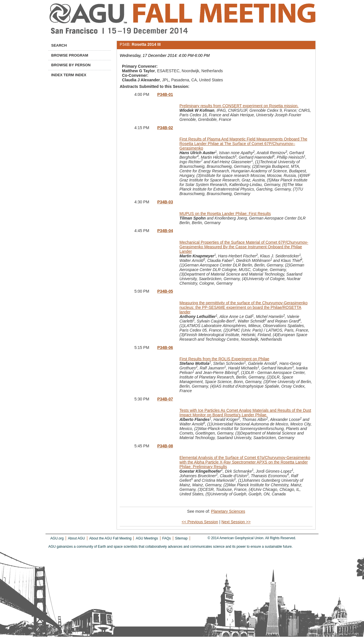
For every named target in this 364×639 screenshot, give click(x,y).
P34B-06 (165, 348)
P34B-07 (165, 399)
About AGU (76, 538)
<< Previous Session (200, 522)
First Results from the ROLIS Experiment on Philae (224, 359)
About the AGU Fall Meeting (110, 538)
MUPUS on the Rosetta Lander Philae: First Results (225, 214)
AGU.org (57, 538)
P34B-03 (165, 202)
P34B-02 (165, 128)
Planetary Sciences (228, 511)
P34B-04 (165, 231)
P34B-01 (165, 94)
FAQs (167, 538)
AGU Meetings (147, 538)
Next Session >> (236, 522)
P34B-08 (165, 446)
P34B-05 (165, 291)
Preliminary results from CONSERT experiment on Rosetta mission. (239, 106)
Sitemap (181, 538)
